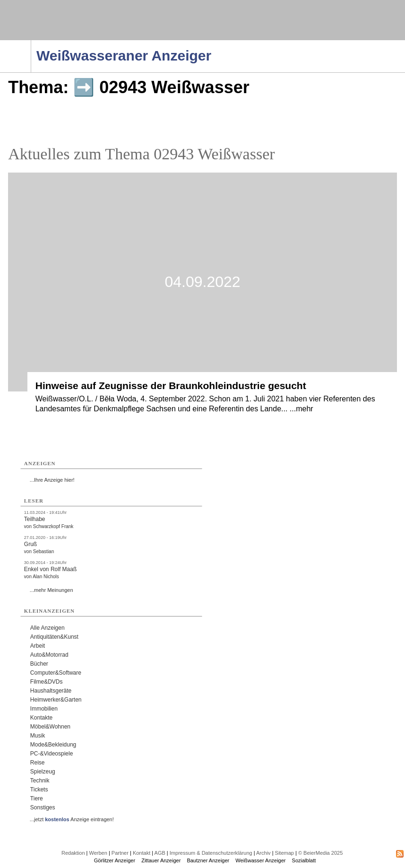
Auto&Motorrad (49, 655)
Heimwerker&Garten (56, 700)
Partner (120, 853)
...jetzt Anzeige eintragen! (72, 819)
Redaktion (73, 853)
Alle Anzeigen (47, 628)
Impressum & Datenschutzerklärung (211, 853)
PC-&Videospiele (52, 754)
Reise (38, 763)
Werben (98, 853)
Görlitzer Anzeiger (115, 860)
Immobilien (44, 709)
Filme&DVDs (47, 682)
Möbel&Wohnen (50, 727)
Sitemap (284, 853)
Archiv (263, 853)
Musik (38, 736)
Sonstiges (43, 807)
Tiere (37, 799)
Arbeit (38, 646)
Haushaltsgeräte (51, 691)
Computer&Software (56, 673)
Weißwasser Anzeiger (260, 860)
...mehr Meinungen (52, 590)
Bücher (39, 664)
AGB (160, 853)
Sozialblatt (304, 860)
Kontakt (142, 853)
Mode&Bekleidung (53, 745)
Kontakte (41, 718)
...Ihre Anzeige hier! (52, 480)
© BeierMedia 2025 (320, 853)
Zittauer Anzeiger (161, 860)
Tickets (39, 790)
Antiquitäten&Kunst (54, 637)
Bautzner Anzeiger (208, 860)
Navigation (31, 43)
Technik (40, 781)
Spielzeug (43, 772)
